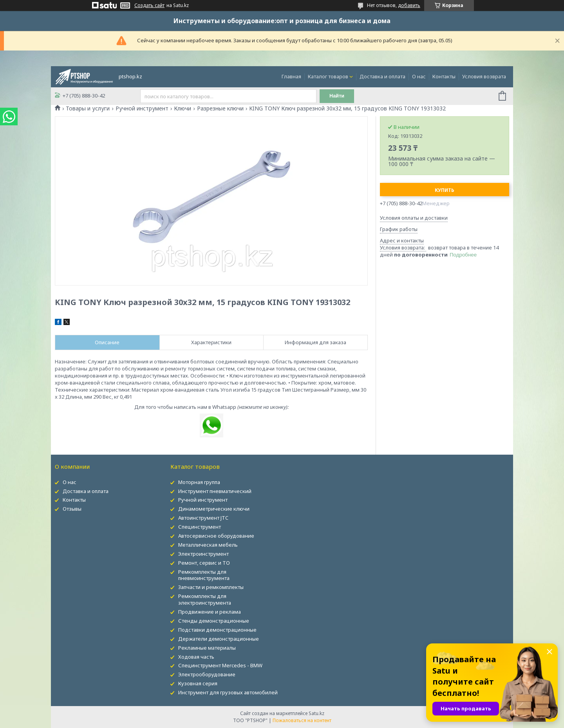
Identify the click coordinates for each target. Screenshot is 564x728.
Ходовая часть (196, 657)
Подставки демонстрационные (217, 630)
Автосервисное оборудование (216, 536)
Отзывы (72, 509)
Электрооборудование (207, 674)
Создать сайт (149, 5)
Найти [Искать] (338, 96)
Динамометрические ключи (214, 509)
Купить (445, 190)
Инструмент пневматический (215, 491)
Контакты (444, 76)
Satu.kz (316, 713)
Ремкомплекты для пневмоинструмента (204, 575)
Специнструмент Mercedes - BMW (220, 665)
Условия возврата (484, 76)
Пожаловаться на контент (302, 720)
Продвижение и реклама (210, 612)
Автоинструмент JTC (203, 518)
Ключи (183, 108)
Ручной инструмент (142, 108)
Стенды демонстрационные (214, 621)
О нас (419, 76)
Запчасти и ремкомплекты (211, 587)
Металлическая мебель (208, 545)
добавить (409, 5)
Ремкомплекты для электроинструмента (205, 599)
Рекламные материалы (207, 648)
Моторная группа (199, 482)
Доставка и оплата (382, 76)
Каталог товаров (328, 76)
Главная (291, 76)
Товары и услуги (88, 108)
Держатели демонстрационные (219, 639)
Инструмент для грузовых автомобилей (228, 692)
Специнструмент (200, 527)
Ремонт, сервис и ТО (204, 563)
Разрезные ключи (220, 108)
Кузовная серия (198, 683)
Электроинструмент (203, 554)
